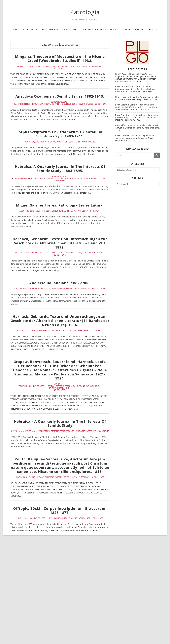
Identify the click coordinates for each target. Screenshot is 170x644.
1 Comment (60, 181)
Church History (42, 66)
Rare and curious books (66, 104)
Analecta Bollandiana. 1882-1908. (60, 283)
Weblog (139, 30)
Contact (152, 30)
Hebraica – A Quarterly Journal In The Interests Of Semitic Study (60, 423)
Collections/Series (60, 66)
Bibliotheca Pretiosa (95, 30)
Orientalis (49, 104)
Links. (66, 30)
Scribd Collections (121, 30)
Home (16, 30)
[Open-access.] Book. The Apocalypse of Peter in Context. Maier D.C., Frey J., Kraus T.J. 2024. (137, 98)
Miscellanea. (49, 30)
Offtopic (60, 178)
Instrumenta (37, 104)
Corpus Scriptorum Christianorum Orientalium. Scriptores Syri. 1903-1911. (60, 134)
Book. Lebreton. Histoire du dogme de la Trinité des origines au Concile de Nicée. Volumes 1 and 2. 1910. (135, 138)
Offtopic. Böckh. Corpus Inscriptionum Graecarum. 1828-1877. (60, 510)
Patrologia (85, 12)
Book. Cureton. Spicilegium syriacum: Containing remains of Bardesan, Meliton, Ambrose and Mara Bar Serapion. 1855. (135, 89)
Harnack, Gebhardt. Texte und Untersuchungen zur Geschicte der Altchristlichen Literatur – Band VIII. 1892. (60, 243)
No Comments (60, 68)
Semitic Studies (86, 104)
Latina (74, 211)
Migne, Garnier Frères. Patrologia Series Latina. (60, 205)
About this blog (48, 142)
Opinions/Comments (81, 518)
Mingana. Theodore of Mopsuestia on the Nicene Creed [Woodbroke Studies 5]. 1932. (60, 58)
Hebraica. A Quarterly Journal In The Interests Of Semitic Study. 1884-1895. (60, 169)
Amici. (76, 30)
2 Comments (103, 431)
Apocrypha (23, 386)
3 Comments (97, 518)
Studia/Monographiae (92, 66)
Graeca (53, 253)
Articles (32, 178)
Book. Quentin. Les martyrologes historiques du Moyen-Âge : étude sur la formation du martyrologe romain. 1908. (137, 118)
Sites (78, 142)
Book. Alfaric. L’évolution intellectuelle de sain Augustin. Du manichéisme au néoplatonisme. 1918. (137, 128)
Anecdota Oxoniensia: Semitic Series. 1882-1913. (60, 96)
